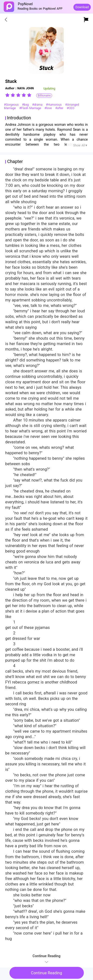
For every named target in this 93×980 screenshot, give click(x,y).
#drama (38, 105)
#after (60, 108)
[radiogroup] (18, 95)
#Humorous (54, 105)
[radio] (8, 95)
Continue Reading (46, 973)
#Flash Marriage (31, 108)
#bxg (26, 105)
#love (49, 108)
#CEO (70, 108)
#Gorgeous (12, 105)
